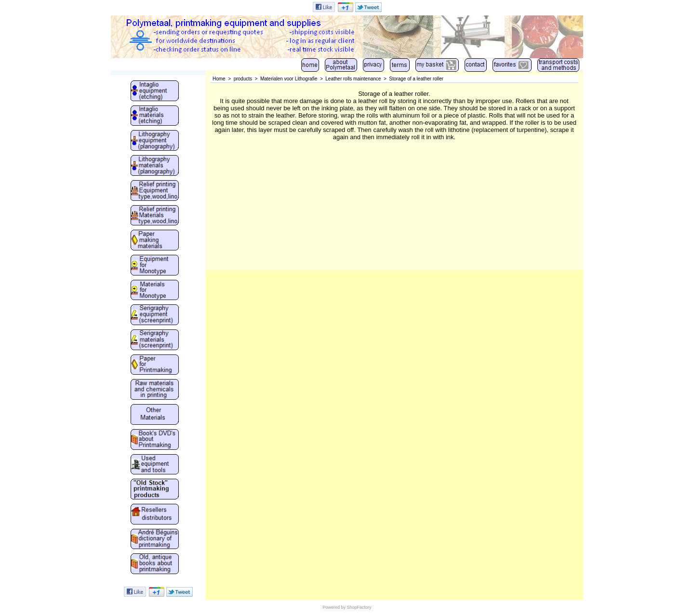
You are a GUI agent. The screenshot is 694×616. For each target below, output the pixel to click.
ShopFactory (359, 607)
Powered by (334, 607)
